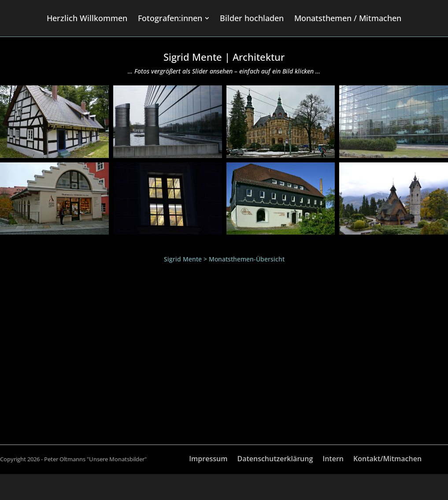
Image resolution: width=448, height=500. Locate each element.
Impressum (208, 460)
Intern (333, 460)
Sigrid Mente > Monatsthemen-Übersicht (224, 259)
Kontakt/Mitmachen (387, 460)
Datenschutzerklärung (275, 460)
